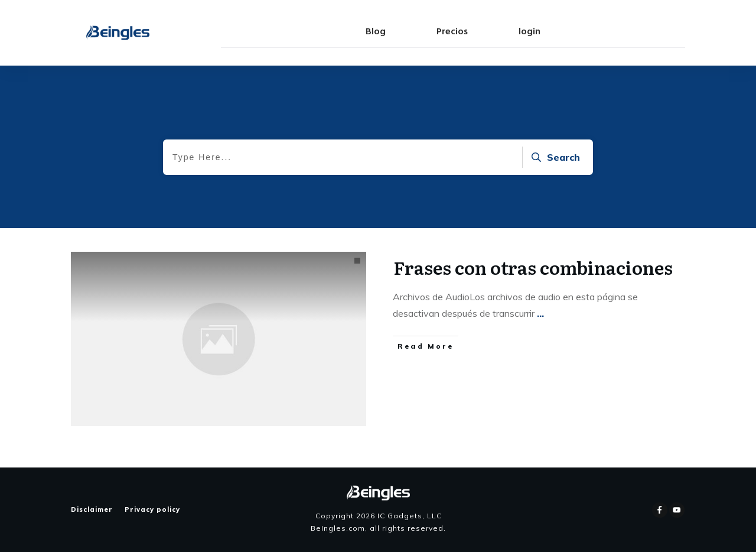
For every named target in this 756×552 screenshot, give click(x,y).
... (540, 313)
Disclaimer (92, 509)
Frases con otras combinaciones (533, 267)
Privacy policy (152, 509)
